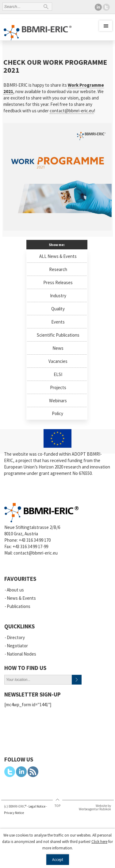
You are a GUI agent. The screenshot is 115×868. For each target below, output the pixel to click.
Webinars (58, 401)
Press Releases (58, 282)
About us (15, 590)
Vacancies (58, 361)
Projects (58, 387)
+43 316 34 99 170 (35, 540)
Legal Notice (37, 806)
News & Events (21, 598)
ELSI (58, 374)
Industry (58, 296)
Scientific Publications (58, 335)
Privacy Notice (14, 813)
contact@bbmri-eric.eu (72, 111)
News (58, 348)
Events (58, 322)
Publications (19, 606)
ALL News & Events (58, 256)
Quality (58, 309)
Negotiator (17, 646)
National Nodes (21, 654)
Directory (16, 637)
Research (58, 269)
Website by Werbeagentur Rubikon (95, 807)
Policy (57, 413)
